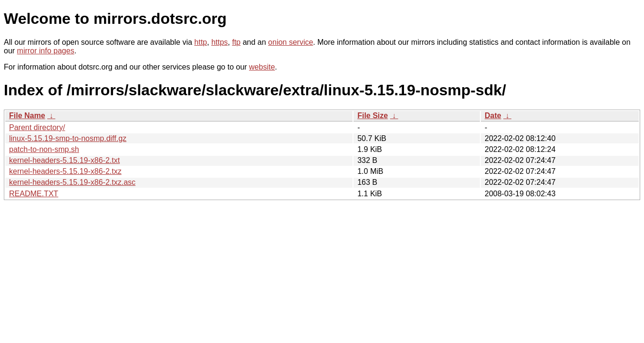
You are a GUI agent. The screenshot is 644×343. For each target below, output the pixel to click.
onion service (291, 42)
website (262, 67)
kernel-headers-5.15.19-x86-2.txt (64, 160)
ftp (236, 42)
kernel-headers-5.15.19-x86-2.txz (65, 171)
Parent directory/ (37, 127)
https (220, 42)
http (201, 42)
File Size (373, 116)
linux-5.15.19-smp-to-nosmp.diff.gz (68, 138)
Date (493, 116)
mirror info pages (46, 51)
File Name (27, 116)
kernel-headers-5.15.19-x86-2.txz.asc (72, 182)
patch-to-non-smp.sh (44, 149)
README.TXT (34, 194)
